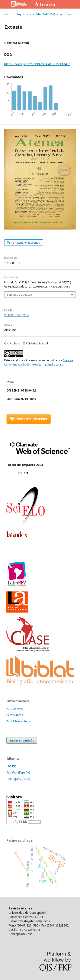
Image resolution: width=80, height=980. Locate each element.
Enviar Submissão (22, 740)
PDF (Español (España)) (25, 243)
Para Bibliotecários (18, 721)
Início (8, 14)
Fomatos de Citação (20, 295)
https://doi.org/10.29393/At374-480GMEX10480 (37, 64)
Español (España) (18, 772)
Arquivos (22, 14)
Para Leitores (15, 708)
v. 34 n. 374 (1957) (44, 14)
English (11, 766)
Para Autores (15, 715)
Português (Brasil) (19, 779)
